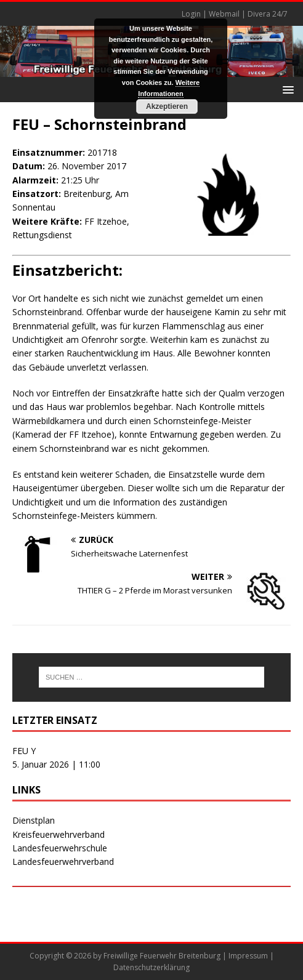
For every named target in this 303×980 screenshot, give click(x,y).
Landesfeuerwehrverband (63, 862)
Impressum (248, 956)
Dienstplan (34, 820)
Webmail (224, 14)
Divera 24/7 (268, 14)
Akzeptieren (167, 106)
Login (191, 14)
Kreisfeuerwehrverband (59, 834)
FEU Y (24, 751)
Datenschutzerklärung (151, 967)
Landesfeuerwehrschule (60, 848)
